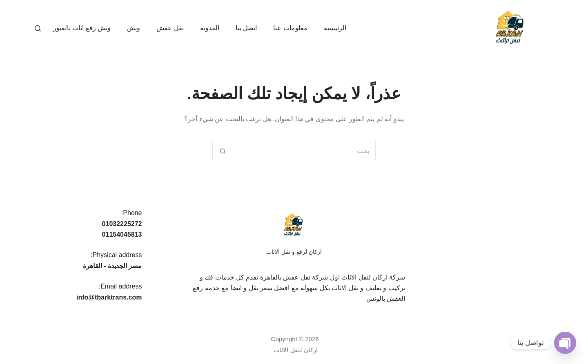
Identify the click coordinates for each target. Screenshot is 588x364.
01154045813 (122, 234)
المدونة (210, 28)
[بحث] (38, 28)
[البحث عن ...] (304, 151)
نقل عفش (170, 28)
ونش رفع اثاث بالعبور (82, 28)
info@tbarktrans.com (109, 297)
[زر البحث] (223, 151)
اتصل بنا (246, 28)
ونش (134, 28)
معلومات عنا (290, 28)
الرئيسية (335, 28)
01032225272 (122, 224)
